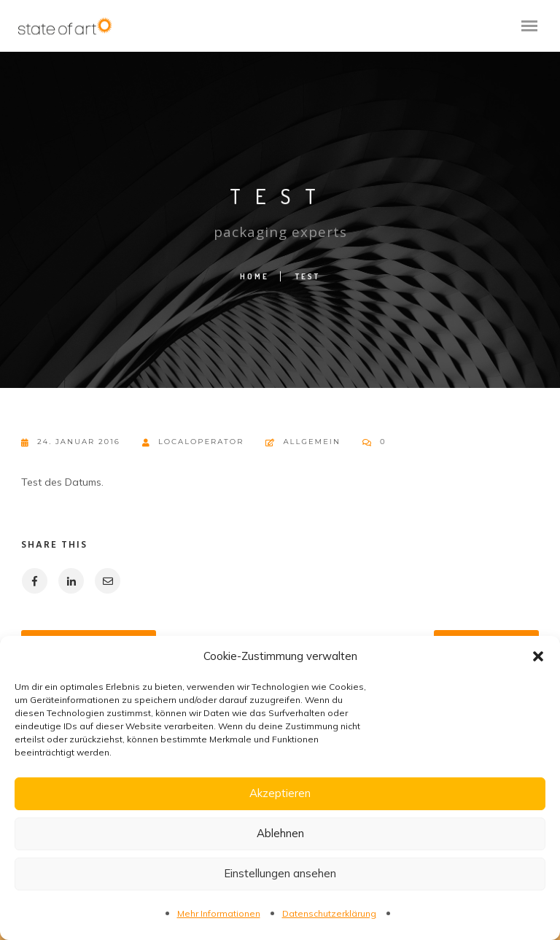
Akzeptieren (280, 793)
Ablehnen (280, 833)
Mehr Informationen (219, 913)
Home (254, 276)
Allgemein (312, 442)
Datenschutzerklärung (329, 913)
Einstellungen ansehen (280, 873)
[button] (538, 656)
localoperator (193, 442)
